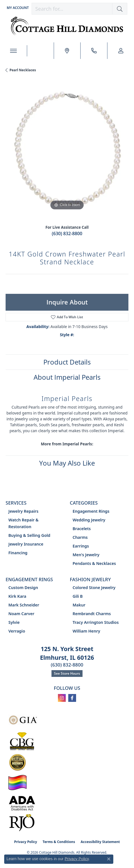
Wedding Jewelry (89, 520)
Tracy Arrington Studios (96, 622)
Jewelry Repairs (23, 511)
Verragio (17, 631)
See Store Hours (67, 673)
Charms (80, 537)
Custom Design (23, 588)
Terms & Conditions (59, 842)
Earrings (81, 546)
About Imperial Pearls (67, 377)
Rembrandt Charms (92, 614)
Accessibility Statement (100, 842)
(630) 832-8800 (67, 233)
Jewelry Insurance (26, 544)
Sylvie (14, 622)
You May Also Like (67, 463)
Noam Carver (21, 614)
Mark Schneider (24, 605)
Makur (79, 605)
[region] (67, 150)
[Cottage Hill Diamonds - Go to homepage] (67, 26)
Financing (18, 553)
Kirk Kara (17, 596)
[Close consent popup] (109, 859)
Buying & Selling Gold (29, 535)
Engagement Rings (91, 511)
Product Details (67, 362)
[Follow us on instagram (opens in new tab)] (62, 698)
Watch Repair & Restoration (23, 523)
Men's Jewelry (86, 555)
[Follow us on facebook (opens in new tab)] (72, 698)
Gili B (78, 596)
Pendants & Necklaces (94, 563)
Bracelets (82, 529)
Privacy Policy (26, 842)
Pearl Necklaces (23, 70)
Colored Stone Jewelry (94, 588)
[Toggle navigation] (13, 51)
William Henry (87, 631)
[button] (17, 8)
